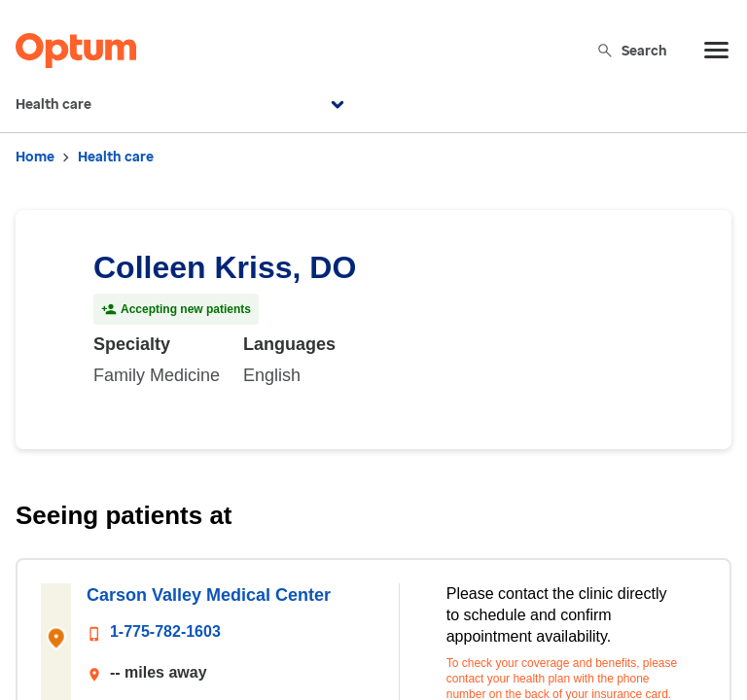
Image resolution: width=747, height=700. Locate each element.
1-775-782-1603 (165, 631)
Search (632, 50)
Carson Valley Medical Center (209, 595)
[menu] (717, 51)
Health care (182, 105)
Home (35, 157)
